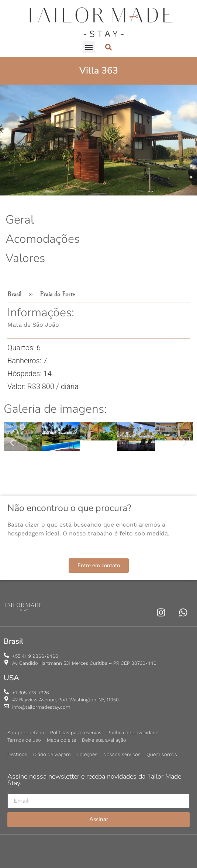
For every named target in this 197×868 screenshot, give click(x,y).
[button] (89, 47)
